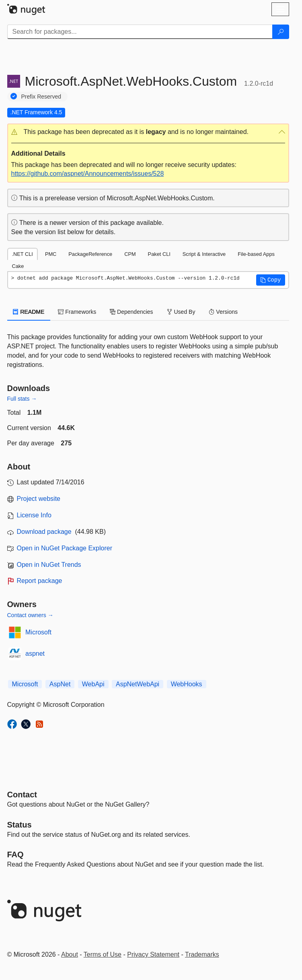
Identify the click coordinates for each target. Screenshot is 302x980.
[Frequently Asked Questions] (15, 854)
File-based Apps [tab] (256, 254)
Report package (40, 581)
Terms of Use (103, 954)
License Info (34, 515)
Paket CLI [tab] (159, 254)
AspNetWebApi (138, 684)
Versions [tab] (223, 312)
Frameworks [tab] (77, 312)
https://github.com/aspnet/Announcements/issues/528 (88, 174)
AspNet (60, 684)
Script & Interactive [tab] (204, 254)
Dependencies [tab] (131, 312)
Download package (44, 532)
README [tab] (29, 312)
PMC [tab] (51, 254)
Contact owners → (30, 615)
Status (20, 825)
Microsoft (38, 632)
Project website (39, 499)
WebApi (93, 684)
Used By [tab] (181, 312)
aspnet (35, 654)
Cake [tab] (18, 266)
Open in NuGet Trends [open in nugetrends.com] (49, 565)
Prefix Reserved (41, 97)
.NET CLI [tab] (23, 254)
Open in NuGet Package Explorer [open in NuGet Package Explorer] (65, 548)
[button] (148, 132)
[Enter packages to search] (140, 32)
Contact (22, 795)
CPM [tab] (130, 254)
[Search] (281, 32)
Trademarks (202, 954)
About (70, 954)
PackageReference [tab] (90, 254)
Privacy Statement (153, 954)
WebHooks (187, 684)
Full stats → (22, 399)
